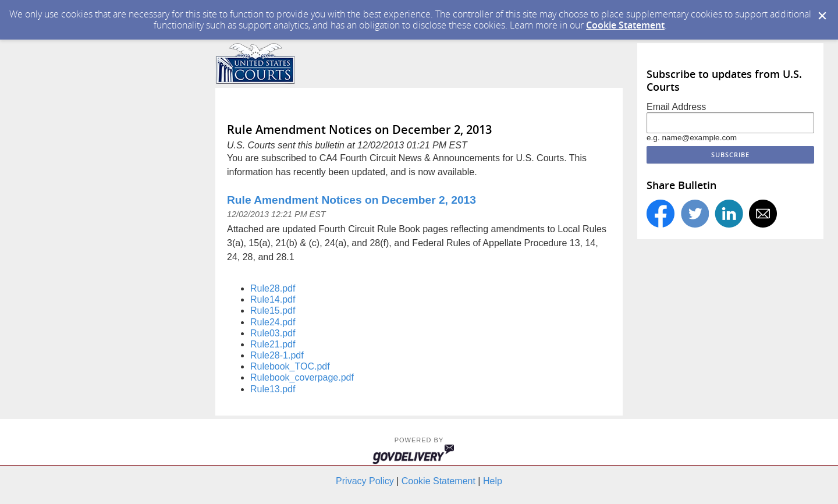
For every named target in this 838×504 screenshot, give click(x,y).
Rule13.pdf (273, 389)
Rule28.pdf (273, 288)
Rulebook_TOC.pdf (290, 366)
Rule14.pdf (273, 299)
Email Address (676, 107)
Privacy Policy (365, 481)
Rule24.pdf (273, 322)
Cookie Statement (625, 25)
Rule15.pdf (273, 310)
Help (493, 481)
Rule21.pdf (273, 344)
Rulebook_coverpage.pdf (302, 377)
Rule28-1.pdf (277, 355)
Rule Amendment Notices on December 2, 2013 (351, 200)
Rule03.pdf (273, 333)
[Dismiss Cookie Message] (822, 16)
